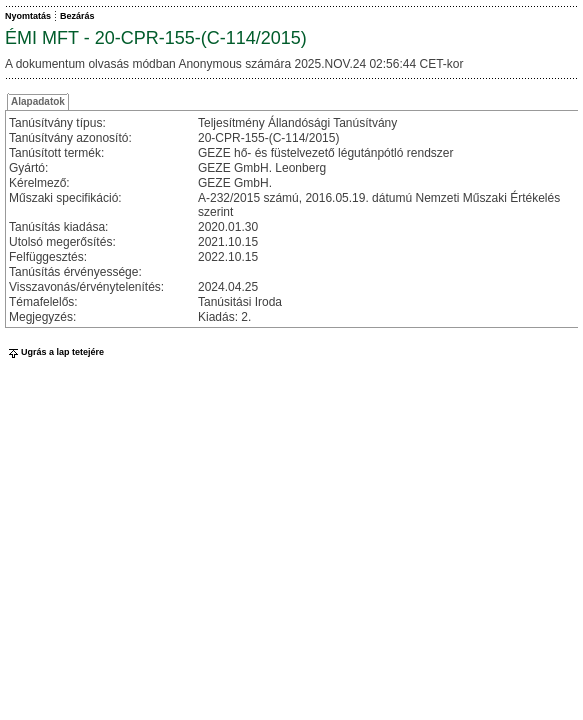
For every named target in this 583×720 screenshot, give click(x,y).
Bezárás (77, 16)
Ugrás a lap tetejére (54, 352)
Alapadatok (38, 101)
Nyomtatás (28, 16)
